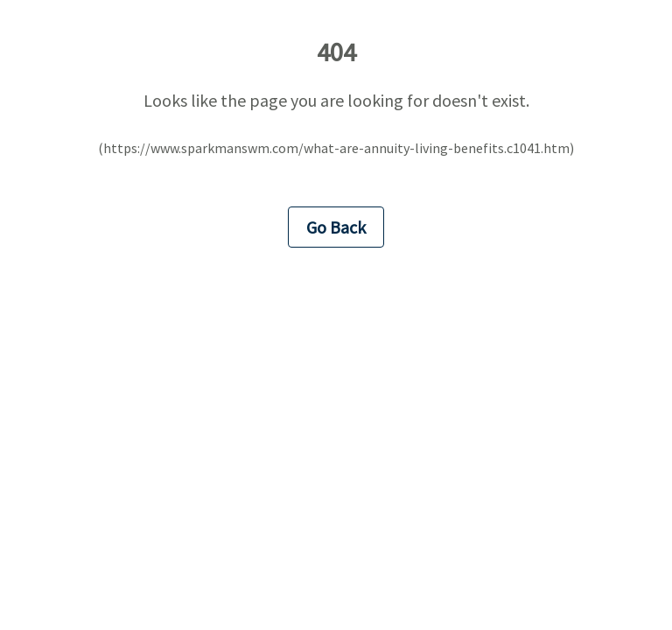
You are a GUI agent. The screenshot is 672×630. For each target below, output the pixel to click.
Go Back (336, 227)
